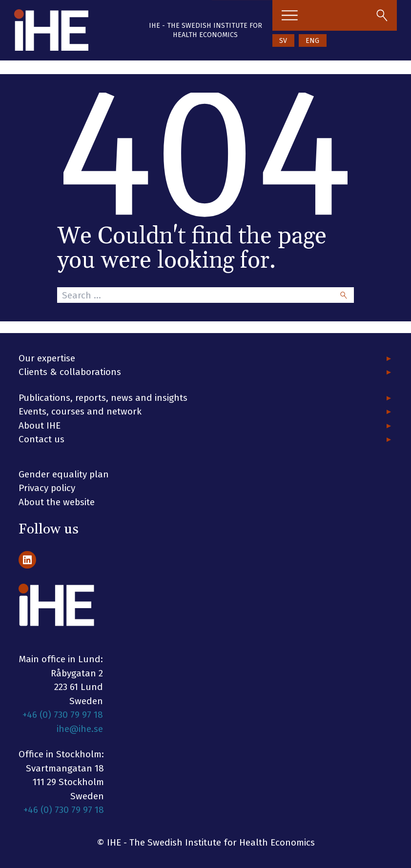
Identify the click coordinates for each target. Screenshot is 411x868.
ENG (312, 41)
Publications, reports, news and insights (103, 398)
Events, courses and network (80, 411)
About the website (57, 502)
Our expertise (47, 358)
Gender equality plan (64, 474)
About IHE (40, 425)
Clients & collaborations (70, 372)
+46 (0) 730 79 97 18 (63, 715)
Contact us (41, 439)
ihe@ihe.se (80, 729)
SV (283, 41)
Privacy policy (47, 488)
